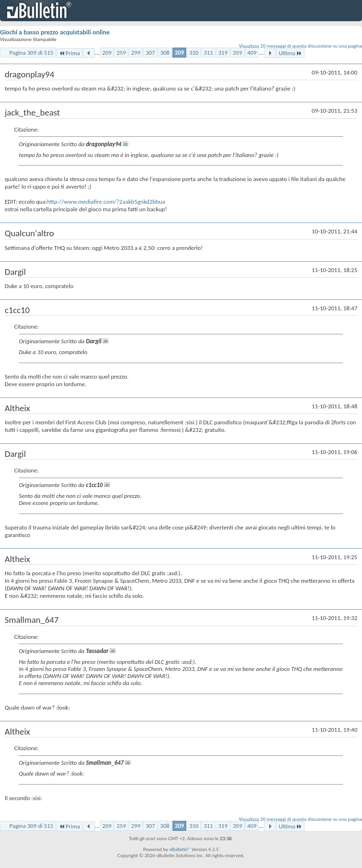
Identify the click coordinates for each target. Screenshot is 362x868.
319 (223, 53)
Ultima (290, 53)
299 (136, 53)
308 (165, 53)
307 (150, 53)
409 (252, 53)
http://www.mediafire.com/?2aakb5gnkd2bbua (106, 202)
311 (208, 53)
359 (238, 53)
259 (121, 53)
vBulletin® (180, 849)
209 (107, 53)
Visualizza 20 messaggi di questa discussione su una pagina (300, 46)
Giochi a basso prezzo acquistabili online (55, 32)
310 (194, 53)
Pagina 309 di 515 (31, 53)
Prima (69, 53)
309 (180, 53)
